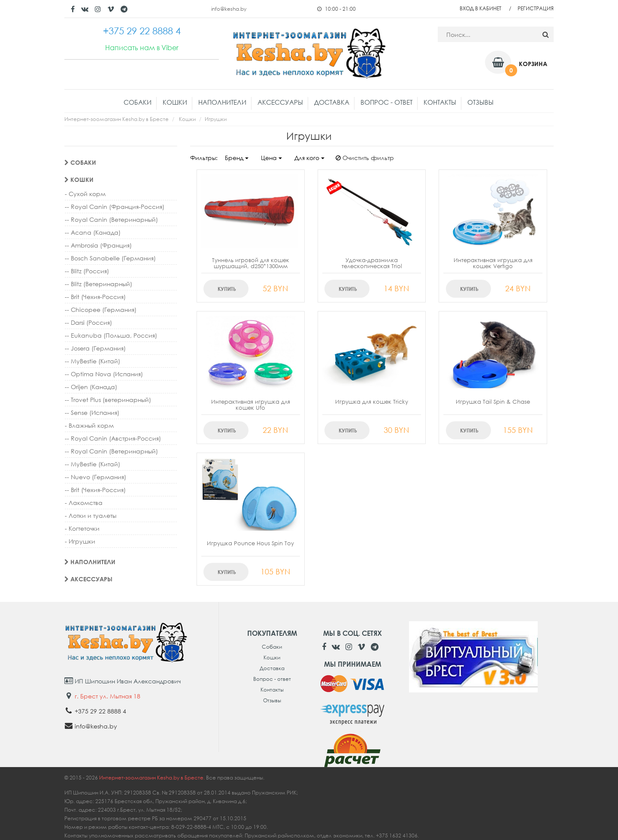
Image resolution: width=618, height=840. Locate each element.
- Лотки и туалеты (91, 515)
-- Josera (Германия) (95, 348)
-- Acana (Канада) (93, 232)
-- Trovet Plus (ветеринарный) (108, 400)
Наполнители (222, 102)
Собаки (138, 102)
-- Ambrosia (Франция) (98, 245)
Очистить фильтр (365, 158)
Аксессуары (280, 102)
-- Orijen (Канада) (91, 387)
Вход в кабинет (480, 8)
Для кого (309, 158)
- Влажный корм (89, 425)
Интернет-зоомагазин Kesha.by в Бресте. (153, 778)
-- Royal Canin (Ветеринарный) (111, 219)
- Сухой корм (85, 194)
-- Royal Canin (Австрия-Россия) (113, 438)
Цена (271, 158)
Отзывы (480, 102)
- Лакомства (84, 503)
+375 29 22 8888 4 (100, 711)
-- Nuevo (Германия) (95, 477)
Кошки (175, 102)
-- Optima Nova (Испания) (104, 374)
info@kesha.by (229, 9)
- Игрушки (80, 541)
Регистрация (536, 8)
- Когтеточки (82, 528)
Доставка (332, 102)
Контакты (440, 102)
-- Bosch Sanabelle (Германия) (110, 258)
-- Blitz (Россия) (87, 271)
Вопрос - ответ (386, 102)
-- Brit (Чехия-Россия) (95, 297)
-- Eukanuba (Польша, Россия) (111, 335)
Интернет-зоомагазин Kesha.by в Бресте (117, 119)
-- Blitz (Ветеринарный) (98, 284)
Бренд (237, 158)
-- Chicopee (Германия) (101, 310)
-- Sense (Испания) (92, 412)
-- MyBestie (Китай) (92, 361)
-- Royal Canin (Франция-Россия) (115, 207)
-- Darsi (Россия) (88, 322)
